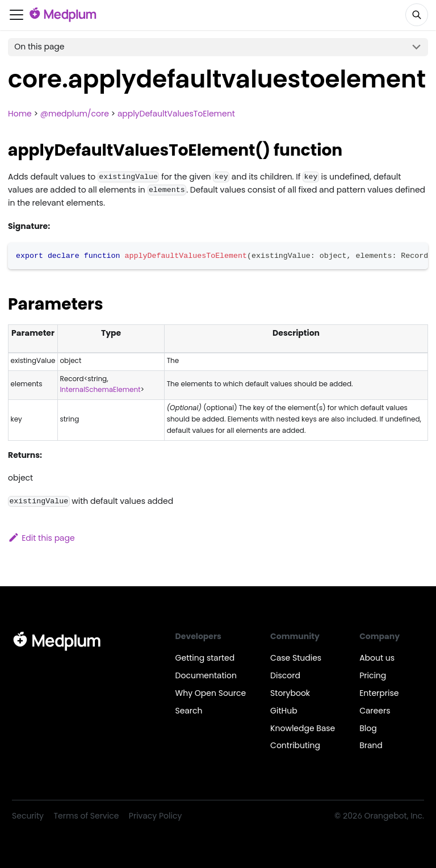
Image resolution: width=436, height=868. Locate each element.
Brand (371, 745)
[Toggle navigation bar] (16, 15)
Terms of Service (87, 816)
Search (189, 711)
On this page (39, 47)
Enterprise (379, 693)
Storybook (290, 693)
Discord (285, 675)
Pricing (373, 675)
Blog (368, 728)
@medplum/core (75, 114)
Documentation (206, 675)
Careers (375, 711)
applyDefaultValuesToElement (176, 114)
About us (377, 658)
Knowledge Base (303, 728)
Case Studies (296, 658)
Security (28, 816)
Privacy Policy (155, 816)
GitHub (284, 711)
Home (20, 114)
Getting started (205, 658)
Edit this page (41, 538)
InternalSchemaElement (100, 389)
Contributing (295, 745)
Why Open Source (211, 693)
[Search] (417, 15)
